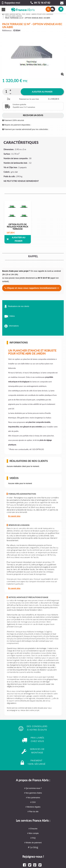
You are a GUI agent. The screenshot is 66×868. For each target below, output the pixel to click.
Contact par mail (62, 3)
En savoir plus (14, 516)
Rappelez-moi (11, 3)
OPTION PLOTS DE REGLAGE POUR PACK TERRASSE (18, 227)
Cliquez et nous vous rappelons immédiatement (32, 288)
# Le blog (33, 847)
